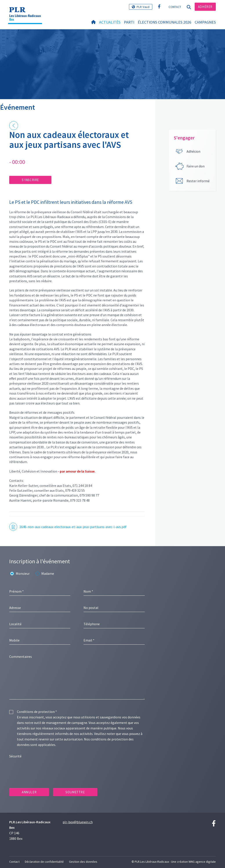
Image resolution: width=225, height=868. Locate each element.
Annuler (29, 792)
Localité (15, 624)
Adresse (15, 608)
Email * (89, 640)
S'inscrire (30, 180)
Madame (48, 573)
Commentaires (21, 657)
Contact (175, 7)
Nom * (88, 591)
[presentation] (43, 769)
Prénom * (16, 591)
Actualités (110, 22)
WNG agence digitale (202, 862)
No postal (91, 608)
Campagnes (205, 22)
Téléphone (92, 624)
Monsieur (23, 573)
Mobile (14, 640)
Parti (129, 22)
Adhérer (205, 7)
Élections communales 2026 (164, 22)
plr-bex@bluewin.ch (78, 822)
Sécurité (15, 756)
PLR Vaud (143, 7)
